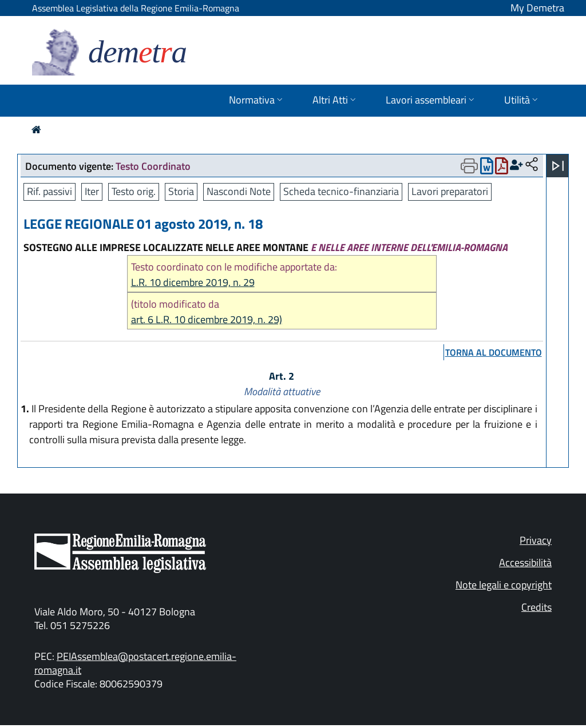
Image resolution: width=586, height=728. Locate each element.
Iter (92, 191)
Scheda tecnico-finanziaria (341, 191)
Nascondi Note (239, 191)
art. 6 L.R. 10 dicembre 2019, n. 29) (207, 319)
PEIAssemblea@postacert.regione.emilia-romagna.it (135, 663)
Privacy (536, 540)
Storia (181, 191)
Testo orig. (134, 191)
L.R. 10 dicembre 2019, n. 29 (193, 282)
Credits (536, 607)
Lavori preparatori (450, 191)
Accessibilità (525, 562)
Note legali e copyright (504, 585)
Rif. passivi (50, 191)
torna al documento (494, 352)
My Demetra (537, 8)
